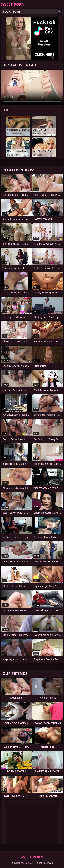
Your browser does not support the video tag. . (32, 88)
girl (6, 110)
